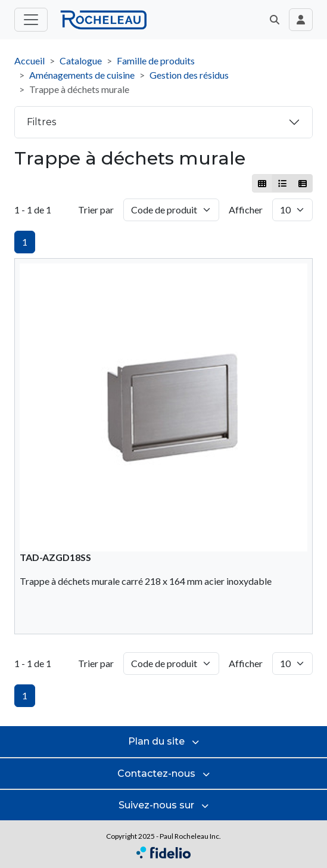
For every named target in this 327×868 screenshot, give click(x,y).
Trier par (96, 210)
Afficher (246, 210)
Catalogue (81, 61)
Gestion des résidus (189, 75)
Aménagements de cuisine (82, 75)
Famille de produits (156, 61)
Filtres (41, 122)
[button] (275, 20)
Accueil (29, 61)
